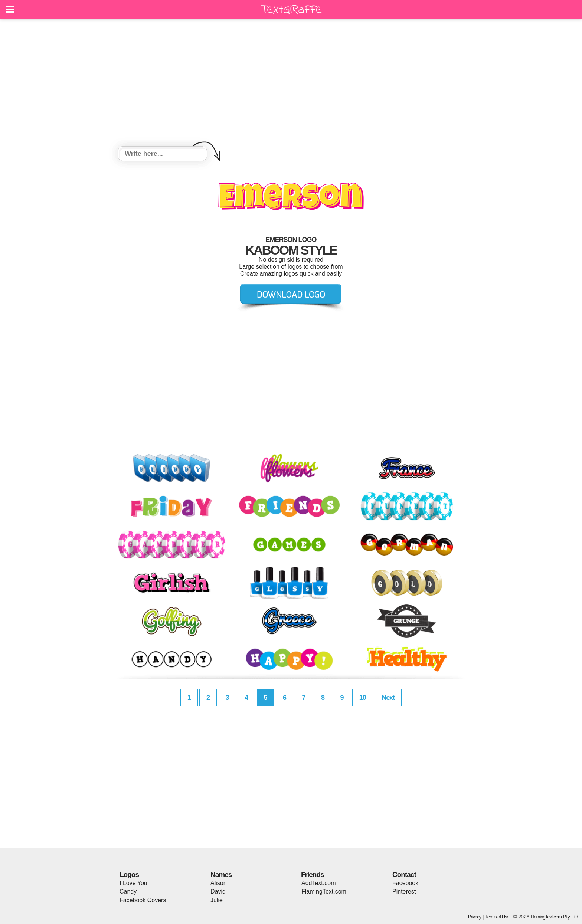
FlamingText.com (324, 892)
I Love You (133, 883)
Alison (219, 883)
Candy (128, 892)
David (218, 892)
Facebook (405, 883)
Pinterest (404, 892)
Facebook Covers (143, 900)
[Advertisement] (291, 83)
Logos (129, 874)
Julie (217, 900)
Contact (404, 874)
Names (221, 874)
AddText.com (318, 883)
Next (388, 698)
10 (363, 698)
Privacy (475, 917)
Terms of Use (497, 917)
